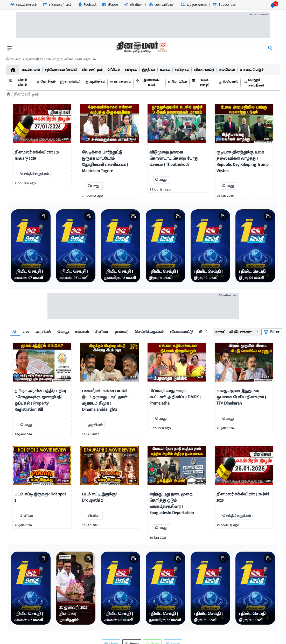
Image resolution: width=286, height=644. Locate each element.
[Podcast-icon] (87, 5)
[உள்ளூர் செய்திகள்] (260, 83)
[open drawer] (10, 48)
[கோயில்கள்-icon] (162, 5)
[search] (270, 48)
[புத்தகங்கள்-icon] (194, 5)
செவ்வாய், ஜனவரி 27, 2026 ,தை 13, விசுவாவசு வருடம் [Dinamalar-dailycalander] (51, 59)
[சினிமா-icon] (133, 5)
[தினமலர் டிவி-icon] (57, 5)
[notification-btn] (273, 5)
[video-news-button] (19, 137)
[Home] (9, 94)
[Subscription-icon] (226, 5)
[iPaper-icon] (110, 5)
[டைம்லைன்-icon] (24, 5)
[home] (13, 70)
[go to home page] (141, 48)
